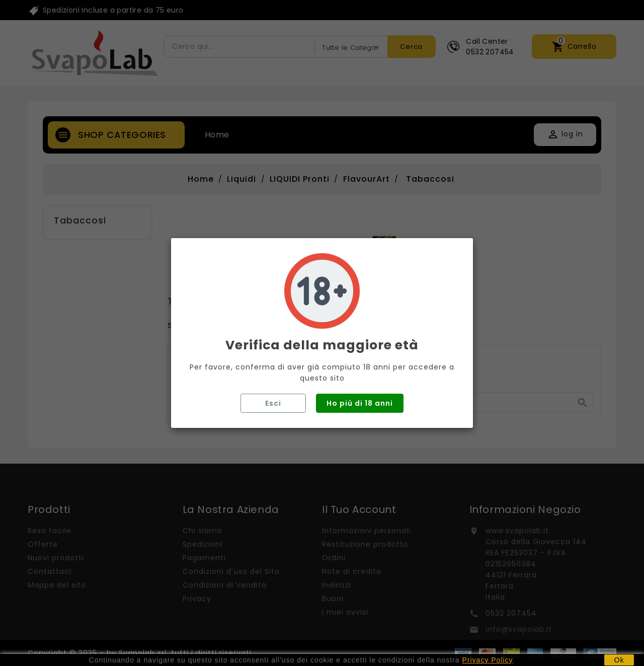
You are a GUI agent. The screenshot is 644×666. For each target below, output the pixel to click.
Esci (273, 403)
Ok (619, 660)
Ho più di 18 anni (360, 403)
